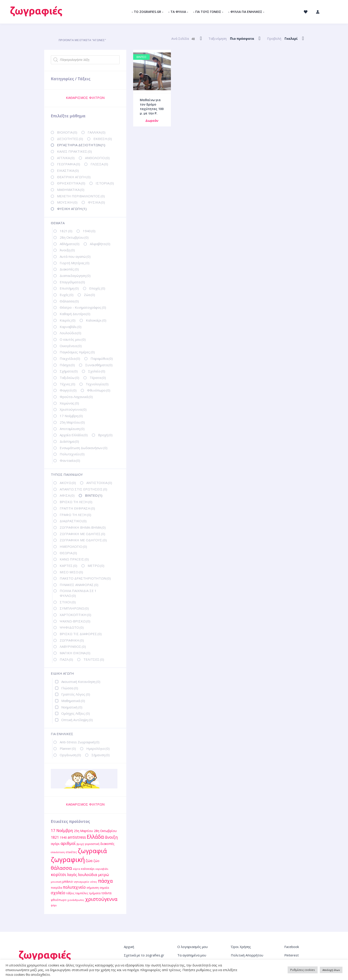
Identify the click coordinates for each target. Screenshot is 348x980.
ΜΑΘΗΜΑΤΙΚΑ (71, 190)
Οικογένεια (71, 346)
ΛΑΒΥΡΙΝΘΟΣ (73, 646)
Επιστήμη (69, 288)
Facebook (292, 947)
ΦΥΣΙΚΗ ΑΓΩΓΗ (72, 209)
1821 (66, 231)
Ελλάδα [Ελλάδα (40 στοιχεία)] (95, 837)
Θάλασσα (69, 301)
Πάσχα (67, 365)
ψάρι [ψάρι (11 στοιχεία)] (54, 905)
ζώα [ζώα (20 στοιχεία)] (89, 861)
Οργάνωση (70, 755)
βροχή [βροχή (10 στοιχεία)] (80, 844)
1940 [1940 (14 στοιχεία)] (63, 837)
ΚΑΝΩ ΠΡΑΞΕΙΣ (74, 559)
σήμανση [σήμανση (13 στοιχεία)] (93, 888)
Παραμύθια (102, 358)
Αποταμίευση (72, 429)
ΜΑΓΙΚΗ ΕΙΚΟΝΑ (75, 653)
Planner (68, 748)
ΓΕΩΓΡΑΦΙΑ (69, 164)
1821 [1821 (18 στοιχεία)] (55, 837)
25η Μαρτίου (72, 422)
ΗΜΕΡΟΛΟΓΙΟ (73, 546)
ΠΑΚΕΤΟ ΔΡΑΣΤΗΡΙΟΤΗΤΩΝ (85, 578)
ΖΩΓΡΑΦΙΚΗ (72, 640)
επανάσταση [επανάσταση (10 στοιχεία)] (58, 852)
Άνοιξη (67, 250)
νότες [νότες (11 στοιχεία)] (94, 882)
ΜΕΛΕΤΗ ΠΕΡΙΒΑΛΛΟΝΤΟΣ (81, 196)
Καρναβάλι (71, 327)
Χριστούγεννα (73, 409)
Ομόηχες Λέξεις (76, 713)
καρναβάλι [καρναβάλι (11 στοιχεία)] (102, 869)
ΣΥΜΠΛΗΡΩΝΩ (74, 608)
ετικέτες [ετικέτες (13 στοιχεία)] (71, 852)
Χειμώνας (69, 403)
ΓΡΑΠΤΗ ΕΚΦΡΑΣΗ (77, 508)
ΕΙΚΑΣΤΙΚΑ (68, 170)
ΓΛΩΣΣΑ (99, 164)
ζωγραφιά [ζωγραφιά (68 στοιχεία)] (92, 851)
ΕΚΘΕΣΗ (103, 139)
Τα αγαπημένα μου (192, 955)
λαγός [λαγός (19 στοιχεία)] (72, 875)
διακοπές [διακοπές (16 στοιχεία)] (107, 844)
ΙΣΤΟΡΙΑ (105, 183)
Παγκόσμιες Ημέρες (77, 352)
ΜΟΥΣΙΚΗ (67, 202)
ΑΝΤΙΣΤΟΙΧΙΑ (99, 483)
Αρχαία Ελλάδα (74, 435)
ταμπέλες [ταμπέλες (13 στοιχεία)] (82, 893)
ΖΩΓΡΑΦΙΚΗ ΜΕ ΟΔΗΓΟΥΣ (83, 540)
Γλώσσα (70, 688)
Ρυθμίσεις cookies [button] (303, 970)
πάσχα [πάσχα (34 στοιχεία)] (105, 881)
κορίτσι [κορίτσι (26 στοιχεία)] (58, 874)
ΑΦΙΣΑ (67, 495)
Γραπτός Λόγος (76, 694)
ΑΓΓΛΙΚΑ (66, 158)
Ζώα (89, 295)
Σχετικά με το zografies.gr (144, 955)
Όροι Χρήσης (241, 947)
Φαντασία (70, 460)
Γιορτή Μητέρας (75, 263)
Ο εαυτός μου (73, 339)
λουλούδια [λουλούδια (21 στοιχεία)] (88, 875)
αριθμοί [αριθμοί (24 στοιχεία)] (68, 843)
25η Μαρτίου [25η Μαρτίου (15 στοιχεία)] (83, 831)
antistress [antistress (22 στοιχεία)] (77, 837)
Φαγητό (68, 390)
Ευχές (67, 295)
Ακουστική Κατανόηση (81, 682)
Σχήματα (69, 371)
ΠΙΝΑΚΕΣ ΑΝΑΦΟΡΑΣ (79, 585)
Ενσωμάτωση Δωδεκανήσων (84, 448)
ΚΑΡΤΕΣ (68, 566)
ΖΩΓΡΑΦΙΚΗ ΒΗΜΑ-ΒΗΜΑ (83, 527)
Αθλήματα (70, 244)
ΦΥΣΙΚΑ (96, 202)
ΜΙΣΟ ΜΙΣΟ (71, 572)
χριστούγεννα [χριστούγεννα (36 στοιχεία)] (101, 899)
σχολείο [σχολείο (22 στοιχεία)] (58, 893)
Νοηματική (72, 707)
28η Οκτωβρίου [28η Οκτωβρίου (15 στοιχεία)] (105, 831)
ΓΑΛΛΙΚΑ (97, 132)
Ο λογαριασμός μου (193, 947)
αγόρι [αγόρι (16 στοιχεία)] (55, 844)
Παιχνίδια (70, 358)
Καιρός (68, 320)
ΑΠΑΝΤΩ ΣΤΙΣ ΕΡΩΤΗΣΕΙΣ (83, 489)
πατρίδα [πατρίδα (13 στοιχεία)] (56, 888)
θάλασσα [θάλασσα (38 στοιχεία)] (61, 868)
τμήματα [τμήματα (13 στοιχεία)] (95, 893)
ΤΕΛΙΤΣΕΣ (94, 659)
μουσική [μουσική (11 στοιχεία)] (56, 882)
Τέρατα (98, 378)
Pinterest (292, 955)
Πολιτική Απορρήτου (247, 955)
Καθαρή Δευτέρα (75, 314)
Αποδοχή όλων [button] (331, 970)
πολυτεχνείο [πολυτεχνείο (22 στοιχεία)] (74, 887)
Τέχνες (67, 384)
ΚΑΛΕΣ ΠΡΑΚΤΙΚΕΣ (74, 151)
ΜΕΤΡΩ (96, 566)
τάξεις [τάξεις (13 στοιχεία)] (70, 893)
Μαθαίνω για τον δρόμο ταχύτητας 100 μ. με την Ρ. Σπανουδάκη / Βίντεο (152, 111)
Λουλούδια (70, 333)
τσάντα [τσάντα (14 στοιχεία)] (106, 893)
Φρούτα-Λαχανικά (76, 397)
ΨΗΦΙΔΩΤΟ (72, 627)
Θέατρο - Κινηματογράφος (83, 307)
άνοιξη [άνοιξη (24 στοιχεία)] (111, 837)
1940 (89, 231)
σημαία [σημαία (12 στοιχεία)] (104, 888)
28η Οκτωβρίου (74, 237)
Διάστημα (69, 441)
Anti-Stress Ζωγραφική (80, 742)
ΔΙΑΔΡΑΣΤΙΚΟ (73, 521)
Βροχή (105, 435)
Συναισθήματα (99, 365)
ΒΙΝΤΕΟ (94, 495)
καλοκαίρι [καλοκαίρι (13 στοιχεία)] (88, 869)
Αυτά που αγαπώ (75, 256)
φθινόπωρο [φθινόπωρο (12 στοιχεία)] (59, 900)
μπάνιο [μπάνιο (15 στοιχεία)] (68, 881)
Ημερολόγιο (98, 748)
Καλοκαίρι (96, 320)
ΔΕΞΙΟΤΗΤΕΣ (70, 139)
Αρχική (129, 947)
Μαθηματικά (73, 701)
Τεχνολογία (97, 384)
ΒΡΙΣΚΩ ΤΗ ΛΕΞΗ (76, 502)
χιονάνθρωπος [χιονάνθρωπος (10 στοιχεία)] (76, 900)
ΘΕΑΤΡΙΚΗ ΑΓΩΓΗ (74, 177)
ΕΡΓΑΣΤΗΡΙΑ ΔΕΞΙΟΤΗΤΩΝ (81, 145)
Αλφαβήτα (100, 244)
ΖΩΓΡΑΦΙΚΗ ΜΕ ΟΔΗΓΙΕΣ (82, 534)
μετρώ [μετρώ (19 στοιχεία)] (104, 875)
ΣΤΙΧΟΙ (68, 602)
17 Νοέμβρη (71, 416)
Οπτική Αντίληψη (77, 720)
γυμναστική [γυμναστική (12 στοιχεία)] (92, 844)
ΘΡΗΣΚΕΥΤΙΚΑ (71, 183)
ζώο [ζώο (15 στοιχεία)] (96, 861)
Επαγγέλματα (72, 282)
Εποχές (97, 288)
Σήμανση (101, 755)
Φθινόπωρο (99, 390)
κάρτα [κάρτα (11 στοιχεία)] (76, 869)
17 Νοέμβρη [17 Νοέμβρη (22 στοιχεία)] (62, 830)
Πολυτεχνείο (72, 454)
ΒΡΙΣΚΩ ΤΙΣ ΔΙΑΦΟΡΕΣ (81, 634)
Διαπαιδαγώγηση (75, 276)
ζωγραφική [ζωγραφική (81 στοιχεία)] (68, 860)
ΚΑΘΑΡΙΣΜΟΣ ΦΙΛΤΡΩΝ (85, 98)
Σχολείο (97, 371)
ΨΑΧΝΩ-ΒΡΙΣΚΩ (75, 621)
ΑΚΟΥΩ (68, 483)
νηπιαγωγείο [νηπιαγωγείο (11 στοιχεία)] (81, 882)
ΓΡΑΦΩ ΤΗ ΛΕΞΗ (75, 515)
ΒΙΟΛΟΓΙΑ (67, 132)
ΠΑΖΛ (66, 659)
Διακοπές (69, 269)
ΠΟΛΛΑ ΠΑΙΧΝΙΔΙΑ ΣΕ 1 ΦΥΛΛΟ (78, 593)
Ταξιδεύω (69, 378)
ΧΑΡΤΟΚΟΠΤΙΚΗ (75, 615)
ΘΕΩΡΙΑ (68, 553)
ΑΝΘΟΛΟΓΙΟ (97, 158)
